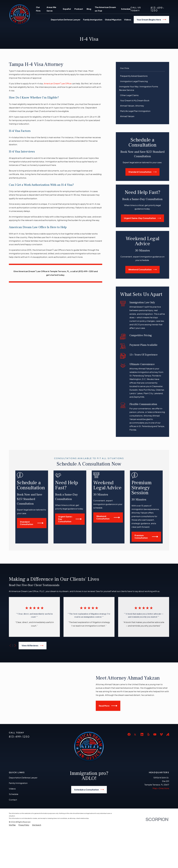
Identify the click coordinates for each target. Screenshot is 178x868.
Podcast (79, 9)
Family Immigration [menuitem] (93, 20)
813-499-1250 (157, 9)
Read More (111, 725)
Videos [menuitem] (128, 20)
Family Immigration (18, 821)
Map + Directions (161, 826)
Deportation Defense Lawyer (23, 815)
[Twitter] (135, 774)
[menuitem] (142, 76)
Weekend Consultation (143, 270)
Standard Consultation (143, 172)
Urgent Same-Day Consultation (142, 218)
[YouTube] (155, 772)
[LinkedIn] (142, 772)
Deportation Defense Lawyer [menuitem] (66, 20)
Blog (89, 9)
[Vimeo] (161, 772)
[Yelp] (148, 772)
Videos (12, 827)
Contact (13, 838)
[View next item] (15, 646)
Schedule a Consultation (89, 827)
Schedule (126, 9)
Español (67, 9)
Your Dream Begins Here (151, 20)
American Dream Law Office (58, 83)
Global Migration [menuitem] (113, 20)
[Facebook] (129, 772)
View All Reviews (33, 646)
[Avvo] (168, 772)
